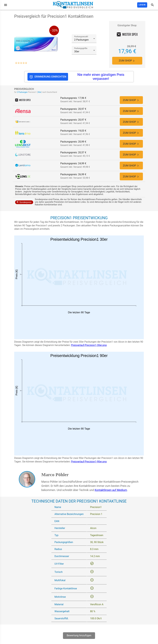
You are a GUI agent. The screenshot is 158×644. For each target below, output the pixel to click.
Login (142, 5)
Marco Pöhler (55, 477)
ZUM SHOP (127, 61)
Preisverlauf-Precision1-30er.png (89, 348)
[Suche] (152, 5)
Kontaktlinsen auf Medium (111, 493)
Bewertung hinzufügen (79, 638)
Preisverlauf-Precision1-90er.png (89, 464)
